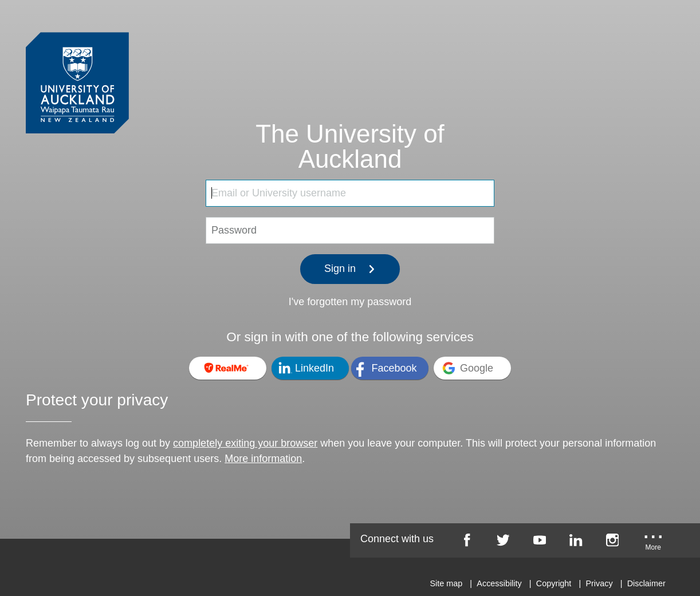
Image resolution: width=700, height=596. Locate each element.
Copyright (554, 583)
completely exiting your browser (245, 443)
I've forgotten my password (350, 302)
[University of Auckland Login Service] (77, 62)
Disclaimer (646, 583)
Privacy (599, 583)
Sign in (350, 269)
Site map (446, 583)
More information (263, 459)
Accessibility (499, 583)
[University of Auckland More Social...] (654, 544)
